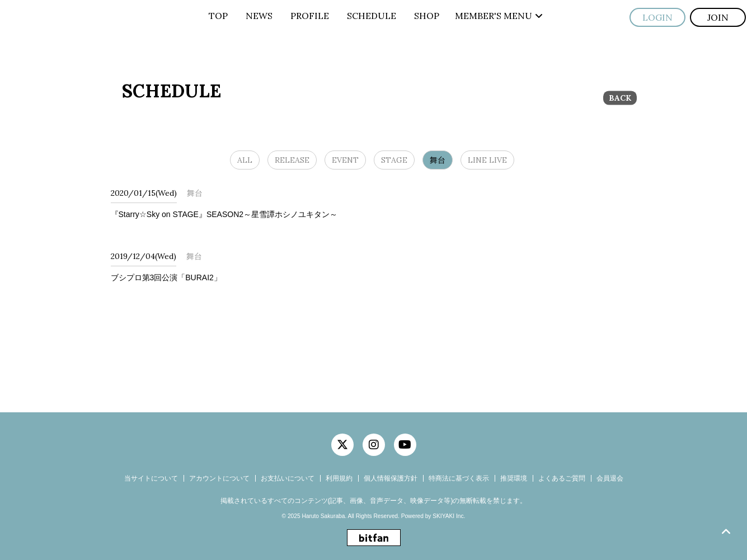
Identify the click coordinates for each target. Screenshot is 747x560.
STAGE (394, 160)
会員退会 (610, 478)
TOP (218, 16)
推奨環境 (514, 478)
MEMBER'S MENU (499, 16)
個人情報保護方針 (391, 478)
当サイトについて (151, 478)
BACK (620, 98)
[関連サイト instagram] (374, 445)
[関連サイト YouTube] (405, 445)
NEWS (259, 16)
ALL (245, 160)
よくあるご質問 (562, 478)
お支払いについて (288, 478)
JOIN (718, 17)
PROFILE (310, 16)
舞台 (438, 160)
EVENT (345, 160)
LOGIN (657, 17)
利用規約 (339, 478)
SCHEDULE (372, 16)
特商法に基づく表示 (459, 478)
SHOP (427, 16)
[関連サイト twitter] (342, 445)
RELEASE (292, 160)
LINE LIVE (487, 160)
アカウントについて (219, 478)
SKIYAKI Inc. (449, 516)
